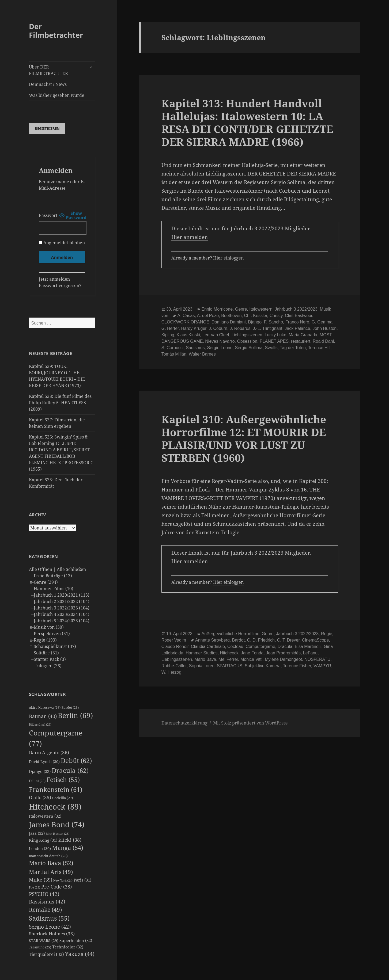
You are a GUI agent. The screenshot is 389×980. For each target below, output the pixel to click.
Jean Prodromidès (283, 653)
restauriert (301, 341)
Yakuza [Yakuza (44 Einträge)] (80, 954)
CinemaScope (316, 640)
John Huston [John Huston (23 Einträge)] (58, 834)
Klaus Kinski (188, 335)
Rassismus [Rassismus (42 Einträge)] (47, 902)
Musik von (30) (49, 627)
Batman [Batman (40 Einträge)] (43, 716)
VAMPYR (322, 666)
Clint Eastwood (299, 316)
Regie (327, 634)
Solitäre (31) (46, 653)
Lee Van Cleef (216, 335)
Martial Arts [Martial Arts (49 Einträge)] (51, 872)
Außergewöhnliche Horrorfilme (231, 634)
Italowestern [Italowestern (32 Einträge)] (45, 816)
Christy (276, 316)
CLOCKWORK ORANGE (185, 322)
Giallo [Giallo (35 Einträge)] (40, 797)
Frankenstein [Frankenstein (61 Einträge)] (56, 789)
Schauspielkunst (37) (55, 646)
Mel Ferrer (228, 659)
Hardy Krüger (194, 328)
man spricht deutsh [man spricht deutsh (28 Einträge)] (48, 856)
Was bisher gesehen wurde (57, 95)
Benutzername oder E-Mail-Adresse (62, 185)
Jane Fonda (252, 653)
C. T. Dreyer (288, 640)
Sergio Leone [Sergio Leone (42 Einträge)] (50, 927)
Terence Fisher (297, 666)
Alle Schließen (71, 569)
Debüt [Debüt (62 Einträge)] (76, 760)
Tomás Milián (174, 354)
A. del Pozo (208, 316)
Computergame (260, 647)
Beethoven (231, 316)
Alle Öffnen (41, 569)
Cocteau (235, 647)
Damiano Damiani (229, 322)
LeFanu (310, 653)
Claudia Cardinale (208, 647)
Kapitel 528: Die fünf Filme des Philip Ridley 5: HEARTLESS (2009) (60, 403)
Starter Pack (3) (50, 659)
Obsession (247, 341)
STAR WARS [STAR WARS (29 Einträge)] (44, 941)
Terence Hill (319, 348)
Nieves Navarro (220, 341)
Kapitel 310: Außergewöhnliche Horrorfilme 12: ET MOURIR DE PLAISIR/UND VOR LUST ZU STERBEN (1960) (244, 438)
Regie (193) (45, 640)
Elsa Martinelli (308, 647)
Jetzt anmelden (54, 279)
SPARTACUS (230, 666)
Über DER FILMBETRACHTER (48, 70)
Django (255, 322)
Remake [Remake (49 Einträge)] (45, 910)
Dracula (285, 647)
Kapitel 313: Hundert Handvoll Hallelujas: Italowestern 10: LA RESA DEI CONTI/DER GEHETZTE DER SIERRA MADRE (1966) (247, 122)
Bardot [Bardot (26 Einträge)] (70, 708)
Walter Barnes (202, 354)
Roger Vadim (174, 640)
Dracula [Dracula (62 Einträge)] (70, 770)
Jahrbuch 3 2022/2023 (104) (62, 608)
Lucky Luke (275, 335)
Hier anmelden (190, 237)
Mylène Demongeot (283, 659)
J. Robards (240, 328)
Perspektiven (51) (52, 634)
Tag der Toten (293, 348)
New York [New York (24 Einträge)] (63, 880)
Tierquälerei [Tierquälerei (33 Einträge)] (46, 954)
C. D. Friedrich (261, 640)
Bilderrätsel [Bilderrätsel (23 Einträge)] (40, 724)
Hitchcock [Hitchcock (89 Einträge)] (55, 807)
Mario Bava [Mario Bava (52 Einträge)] (51, 863)
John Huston (324, 328)
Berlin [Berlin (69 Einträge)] (75, 715)
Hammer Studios (201, 653)
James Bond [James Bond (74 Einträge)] (57, 824)
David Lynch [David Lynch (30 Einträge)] (44, 762)
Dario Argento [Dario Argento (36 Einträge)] (49, 752)
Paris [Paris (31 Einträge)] (82, 880)
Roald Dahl (323, 341)
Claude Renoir (175, 647)
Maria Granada (303, 335)
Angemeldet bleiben (62, 243)
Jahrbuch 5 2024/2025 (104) (62, 621)
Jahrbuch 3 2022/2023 (296, 309)
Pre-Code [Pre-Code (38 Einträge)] (56, 887)
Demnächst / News (48, 84)
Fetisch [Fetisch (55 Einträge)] (63, 780)
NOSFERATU (317, 659)
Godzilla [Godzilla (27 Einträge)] (63, 798)
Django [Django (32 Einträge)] (40, 771)
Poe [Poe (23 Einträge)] (35, 887)
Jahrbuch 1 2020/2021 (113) (62, 595)
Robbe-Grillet (174, 666)
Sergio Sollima (249, 348)
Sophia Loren (202, 666)
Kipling (168, 335)
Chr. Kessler (256, 316)
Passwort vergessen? (60, 285)
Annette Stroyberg (212, 640)
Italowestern (261, 309)
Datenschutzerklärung (184, 723)
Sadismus (195, 348)
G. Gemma (322, 322)
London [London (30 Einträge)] (40, 849)
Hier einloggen (228, 258)
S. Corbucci (173, 348)
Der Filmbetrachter (56, 31)
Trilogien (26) (48, 666)
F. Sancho (273, 322)
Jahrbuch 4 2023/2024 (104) (62, 614)
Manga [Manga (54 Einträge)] (68, 848)
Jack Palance (297, 328)
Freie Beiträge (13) (53, 576)
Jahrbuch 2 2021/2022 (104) (62, 601)
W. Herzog (171, 672)
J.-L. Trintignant (267, 328)
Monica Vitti (251, 659)
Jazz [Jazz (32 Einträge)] (37, 833)
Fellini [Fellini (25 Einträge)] (37, 781)
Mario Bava (205, 659)
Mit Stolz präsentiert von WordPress (250, 723)
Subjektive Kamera (263, 666)
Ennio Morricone (217, 309)
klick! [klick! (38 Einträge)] (70, 840)
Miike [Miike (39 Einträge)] (41, 880)
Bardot (238, 640)
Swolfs (271, 348)
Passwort (48, 215)
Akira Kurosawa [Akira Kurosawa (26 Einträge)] (45, 708)
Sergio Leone (220, 348)
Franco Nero (297, 322)
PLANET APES (274, 341)
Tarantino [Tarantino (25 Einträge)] (40, 947)
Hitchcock (229, 653)
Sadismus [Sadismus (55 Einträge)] (49, 918)
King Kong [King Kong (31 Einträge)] (43, 840)
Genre (241, 309)
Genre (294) (46, 582)
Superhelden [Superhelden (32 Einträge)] (76, 940)
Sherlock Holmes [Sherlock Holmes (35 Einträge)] (52, 934)
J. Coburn (218, 328)
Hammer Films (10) (54, 589)
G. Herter (170, 328)
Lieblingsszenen (247, 335)
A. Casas (186, 316)
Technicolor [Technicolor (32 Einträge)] (68, 947)
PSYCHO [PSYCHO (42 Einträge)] (44, 894)
